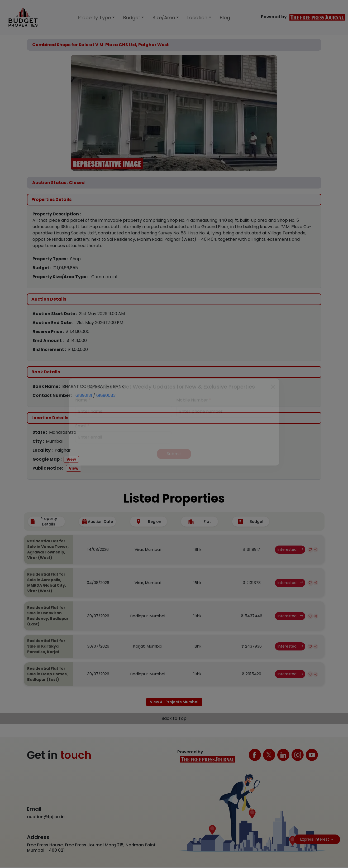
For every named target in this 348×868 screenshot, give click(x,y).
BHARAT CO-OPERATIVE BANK (93, 386)
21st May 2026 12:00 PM (100, 323)
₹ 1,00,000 (78, 349)
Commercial (104, 277)
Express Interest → (317, 839)
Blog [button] (225, 18)
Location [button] (197, 18)
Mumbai (54, 441)
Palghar (63, 450)
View (71, 459)
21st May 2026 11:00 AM (102, 314)
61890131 (84, 395)
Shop (75, 259)
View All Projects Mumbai (174, 703)
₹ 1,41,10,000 (78, 332)
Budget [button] (132, 18)
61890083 (106, 395)
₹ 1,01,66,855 (66, 268)
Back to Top (174, 720)
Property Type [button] (94, 18)
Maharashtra (63, 432)
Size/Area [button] (164, 18)
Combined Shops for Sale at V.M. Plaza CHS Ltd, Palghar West (101, 45)
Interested (290, 549)
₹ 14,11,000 (77, 341)
